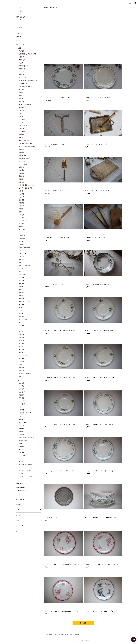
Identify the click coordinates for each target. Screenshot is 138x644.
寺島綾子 (22, 170)
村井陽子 (22, 194)
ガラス (19, 380)
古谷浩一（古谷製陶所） (26, 188)
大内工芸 (22, 326)
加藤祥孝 (22, 215)
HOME (46, 8)
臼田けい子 (22, 69)
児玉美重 (22, 350)
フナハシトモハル (24, 356)
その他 (19, 416)
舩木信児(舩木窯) (24, 140)
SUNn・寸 (22, 443)
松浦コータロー (23, 155)
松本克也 (22, 368)
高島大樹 (22, 107)
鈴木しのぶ (22, 230)
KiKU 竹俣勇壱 (23, 422)
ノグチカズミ (23, 407)
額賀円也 (22, 203)
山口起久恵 (22, 392)
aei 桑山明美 (23, 440)
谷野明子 (22, 260)
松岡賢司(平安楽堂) (25, 158)
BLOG (18, 41)
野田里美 (22, 179)
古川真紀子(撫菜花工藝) (26, 143)
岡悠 (20, 377)
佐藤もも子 (22, 95)
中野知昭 (22, 425)
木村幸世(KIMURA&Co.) (26, 86)
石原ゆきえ (22, 60)
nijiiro (21, 468)
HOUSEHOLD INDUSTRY (27, 477)
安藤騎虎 (22, 299)
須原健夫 (22, 453)
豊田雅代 (22, 227)
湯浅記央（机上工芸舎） (26, 465)
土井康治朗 (22, 119)
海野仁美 (22, 75)
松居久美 (22, 335)
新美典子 (22, 428)
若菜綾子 (22, 242)
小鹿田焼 (22, 257)
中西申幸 (22, 128)
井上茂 (21, 63)
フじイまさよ (22, 311)
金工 (19, 450)
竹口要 (21, 116)
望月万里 (22, 200)
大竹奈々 (22, 89)
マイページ (21, 494)
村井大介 (22, 197)
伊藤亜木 (22, 383)
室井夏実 (22, 224)
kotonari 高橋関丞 (25, 374)
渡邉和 (21, 290)
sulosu (21, 314)
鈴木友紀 (22, 462)
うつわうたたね (23, 78)
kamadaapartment (25, 329)
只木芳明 (22, 362)
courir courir (23, 480)
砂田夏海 (22, 395)
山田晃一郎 (22, 236)
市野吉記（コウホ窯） (25, 266)
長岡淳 (21, 296)
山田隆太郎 (22, 239)
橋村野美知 (22, 404)
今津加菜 (22, 317)
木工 (19, 323)
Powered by (83, 641)
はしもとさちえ (23, 275)
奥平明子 (22, 398)
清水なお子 (22, 98)
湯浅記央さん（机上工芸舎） (27, 437)
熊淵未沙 (22, 167)
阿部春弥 (22, 51)
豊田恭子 (22, 176)
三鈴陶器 (22, 182)
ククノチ (21, 332)
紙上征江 (22, 269)
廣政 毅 (21, 137)
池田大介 (22, 57)
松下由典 (22, 338)
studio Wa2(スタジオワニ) (27, 104)
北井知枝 (22, 272)
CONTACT (20, 484)
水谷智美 (22, 281)
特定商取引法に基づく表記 (66, 634)
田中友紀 (22, 434)
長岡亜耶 (22, 293)
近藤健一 (22, 419)
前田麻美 (22, 149)
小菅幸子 (22, 251)
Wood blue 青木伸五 (25, 471)
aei (20, 459)
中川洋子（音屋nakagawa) (27, 185)
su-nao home (23, 233)
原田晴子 (22, 134)
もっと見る (83, 623)
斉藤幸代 (22, 92)
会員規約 (77, 634)
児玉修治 (22, 305)
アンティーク (22, 254)
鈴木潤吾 (22, 359)
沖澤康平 (22, 410)
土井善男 (22, 122)
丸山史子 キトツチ (25, 302)
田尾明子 (22, 110)
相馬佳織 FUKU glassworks (28, 413)
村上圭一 (22, 347)
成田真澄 (22, 173)
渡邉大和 (22, 284)
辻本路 (21, 113)
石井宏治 (22, 371)
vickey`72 (22, 456)
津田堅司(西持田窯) (25, 248)
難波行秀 (22, 341)
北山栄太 (22, 344)
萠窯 (20, 212)
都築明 (21, 209)
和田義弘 (22, 245)
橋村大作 (22, 401)
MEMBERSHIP (22, 491)
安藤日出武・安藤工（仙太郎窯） (28, 54)
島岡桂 (21, 287)
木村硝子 (22, 386)
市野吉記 (22, 263)
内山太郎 (22, 72)
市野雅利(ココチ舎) (25, 66)
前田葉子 (22, 152)
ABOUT (19, 37)
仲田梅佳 (22, 431)
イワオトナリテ (23, 320)
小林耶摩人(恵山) (24, 221)
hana (21, 308)
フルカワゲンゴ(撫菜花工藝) (27, 146)
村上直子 (22, 218)
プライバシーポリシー (51, 634)
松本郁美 (22, 278)
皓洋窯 (21, 191)
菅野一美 (22, 101)
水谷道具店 (22, 161)
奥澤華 (21, 474)
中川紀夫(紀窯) (23, 125)
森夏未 (21, 353)
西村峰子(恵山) (23, 131)
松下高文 (22, 389)
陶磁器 (20, 48)
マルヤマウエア (23, 164)
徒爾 (20, 365)
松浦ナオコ (22, 206)
